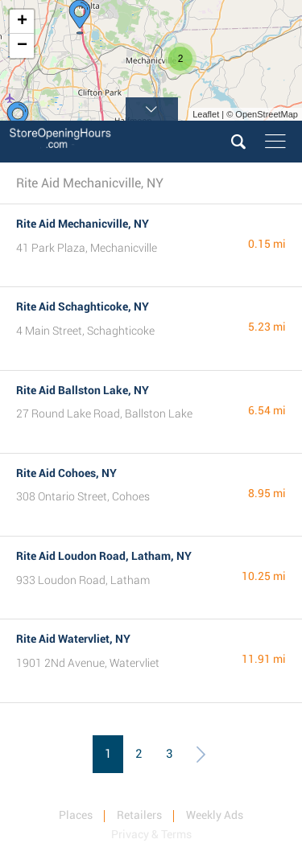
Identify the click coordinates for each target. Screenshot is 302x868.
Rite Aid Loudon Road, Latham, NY (104, 556)
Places (76, 815)
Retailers (139, 815)
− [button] (22, 46)
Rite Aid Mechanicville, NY (83, 224)
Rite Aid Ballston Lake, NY (83, 390)
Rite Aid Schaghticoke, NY (83, 306)
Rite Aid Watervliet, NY (73, 639)
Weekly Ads (215, 815)
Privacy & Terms (151, 834)
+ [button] (22, 22)
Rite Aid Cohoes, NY (66, 473)
